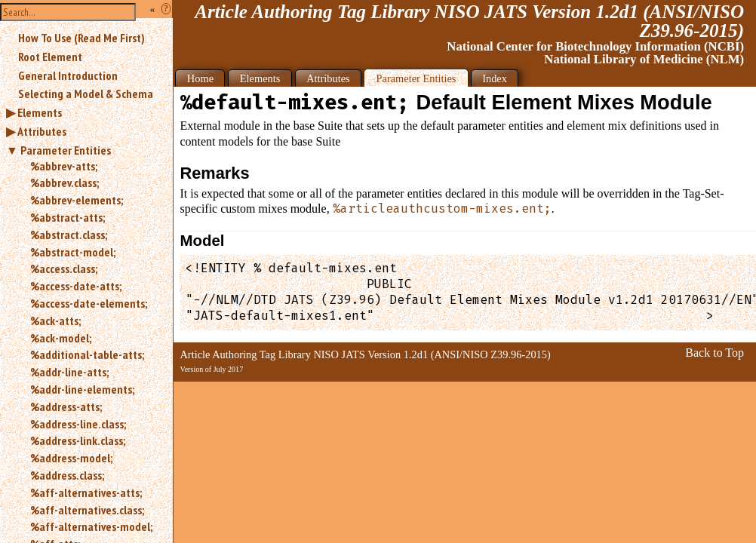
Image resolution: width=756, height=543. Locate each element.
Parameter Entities (66, 150)
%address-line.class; (78, 424)
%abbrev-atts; (64, 166)
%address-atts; (66, 406)
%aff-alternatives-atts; (86, 492)
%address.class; (67, 475)
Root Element (50, 57)
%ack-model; (61, 338)
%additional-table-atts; (87, 354)
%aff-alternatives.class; (87, 510)
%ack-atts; (55, 321)
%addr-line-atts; (69, 372)
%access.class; (64, 268)
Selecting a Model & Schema (86, 94)
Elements (40, 112)
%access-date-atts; (76, 286)
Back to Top (715, 353)
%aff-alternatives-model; (91, 526)
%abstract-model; (73, 252)
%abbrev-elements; (77, 200)
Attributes (42, 131)
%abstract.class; (69, 235)
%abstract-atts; (68, 217)
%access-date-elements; (89, 303)
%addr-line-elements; (82, 389)
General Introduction (68, 75)
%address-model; (71, 458)
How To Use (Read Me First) (81, 38)
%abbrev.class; (65, 183)
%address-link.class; (78, 440)
